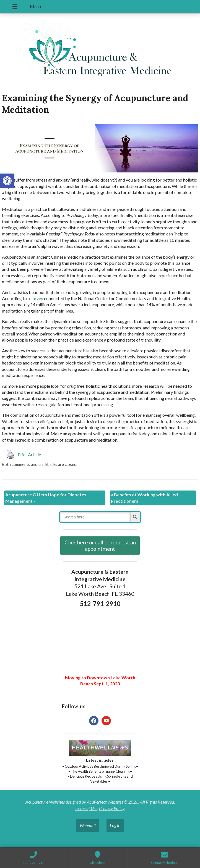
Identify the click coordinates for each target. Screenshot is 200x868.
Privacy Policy (112, 808)
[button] (7, 181)
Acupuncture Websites (45, 802)
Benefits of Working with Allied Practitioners (144, 498)
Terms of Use (86, 808)
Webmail (88, 825)
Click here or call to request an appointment (100, 546)
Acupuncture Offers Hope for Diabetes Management (46, 498)
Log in (115, 825)
